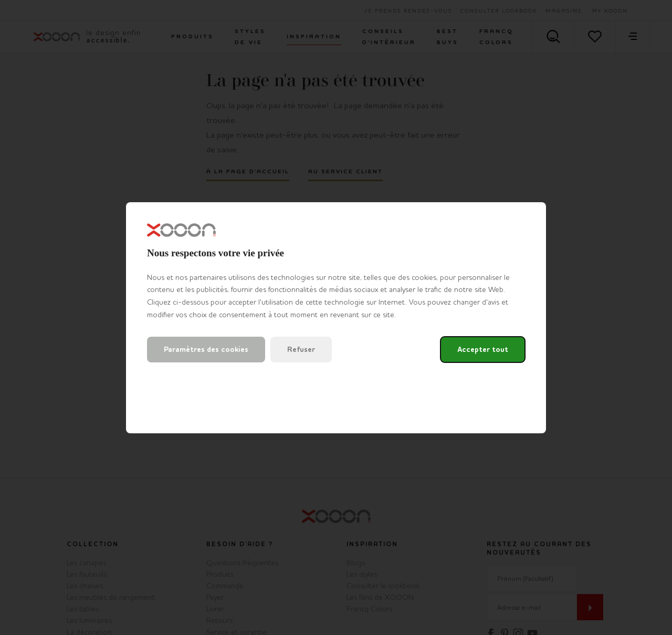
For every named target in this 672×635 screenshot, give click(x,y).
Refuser (301, 350)
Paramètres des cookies (206, 350)
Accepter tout (483, 350)
